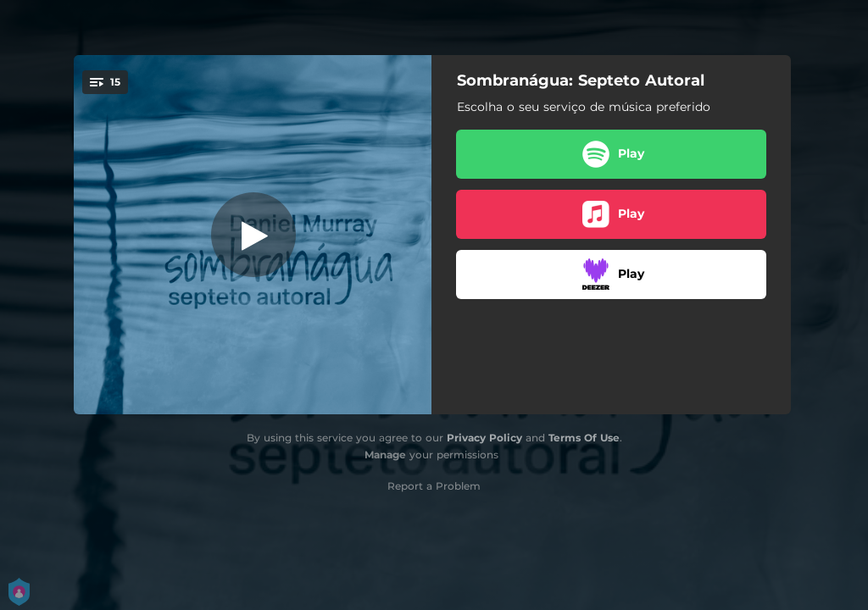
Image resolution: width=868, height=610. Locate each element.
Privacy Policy (484, 438)
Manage (385, 455)
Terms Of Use (584, 438)
